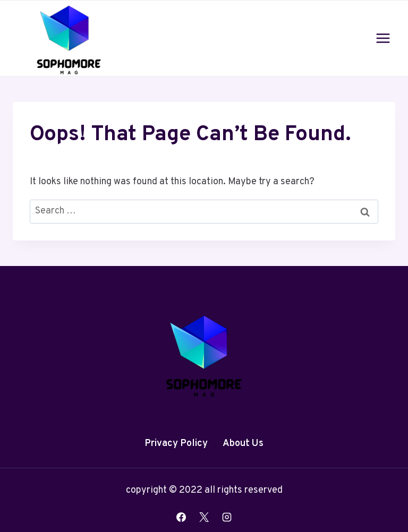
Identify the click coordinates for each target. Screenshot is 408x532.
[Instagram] (227, 517)
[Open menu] (383, 38)
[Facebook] (181, 517)
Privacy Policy (176, 444)
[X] (204, 517)
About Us (243, 444)
